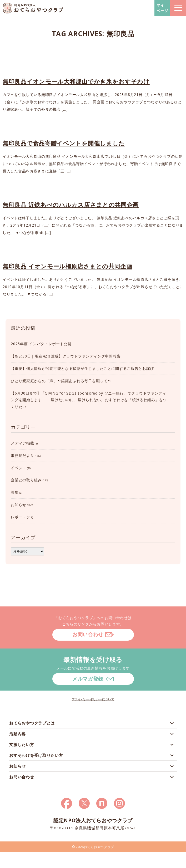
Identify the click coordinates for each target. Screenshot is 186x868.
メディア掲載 (22, 443)
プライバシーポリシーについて (93, 699)
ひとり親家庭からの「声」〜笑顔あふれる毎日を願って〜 (61, 381)
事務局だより (22, 455)
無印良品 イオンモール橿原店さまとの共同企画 (67, 266)
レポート (19, 517)
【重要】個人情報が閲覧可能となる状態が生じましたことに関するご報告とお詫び (82, 368)
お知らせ (19, 505)
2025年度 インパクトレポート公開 (41, 344)
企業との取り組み (26, 480)
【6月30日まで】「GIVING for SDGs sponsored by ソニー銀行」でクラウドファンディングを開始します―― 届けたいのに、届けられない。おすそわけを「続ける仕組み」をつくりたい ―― (89, 400)
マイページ (162, 8)
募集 (15, 492)
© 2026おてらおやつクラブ (93, 847)
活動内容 (17, 734)
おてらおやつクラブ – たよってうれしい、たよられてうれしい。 (33, 8)
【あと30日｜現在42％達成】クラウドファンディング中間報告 (66, 356)
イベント (19, 468)
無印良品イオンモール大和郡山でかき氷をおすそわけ (76, 81)
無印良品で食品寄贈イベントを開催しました (64, 143)
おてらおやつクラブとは (32, 723)
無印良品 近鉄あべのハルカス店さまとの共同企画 (71, 205)
